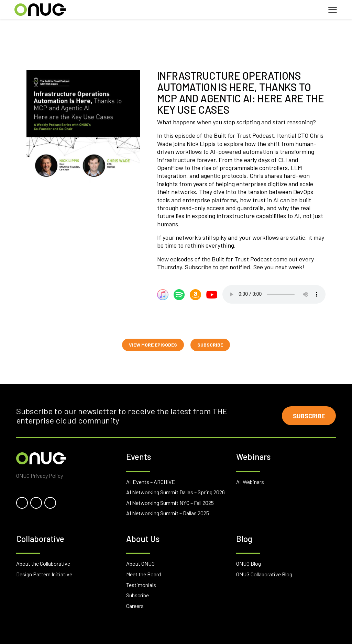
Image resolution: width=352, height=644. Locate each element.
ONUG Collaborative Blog (264, 574)
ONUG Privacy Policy (40, 476)
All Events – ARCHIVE (151, 482)
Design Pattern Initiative (44, 574)
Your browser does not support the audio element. (274, 294)
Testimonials (141, 585)
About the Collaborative (43, 563)
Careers (135, 606)
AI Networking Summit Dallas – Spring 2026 (175, 492)
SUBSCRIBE (210, 345)
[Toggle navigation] (333, 10)
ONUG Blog (249, 563)
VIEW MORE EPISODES (153, 345)
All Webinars (250, 482)
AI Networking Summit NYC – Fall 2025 (170, 503)
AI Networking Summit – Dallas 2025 (168, 513)
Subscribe (309, 416)
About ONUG (140, 563)
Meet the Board (144, 574)
